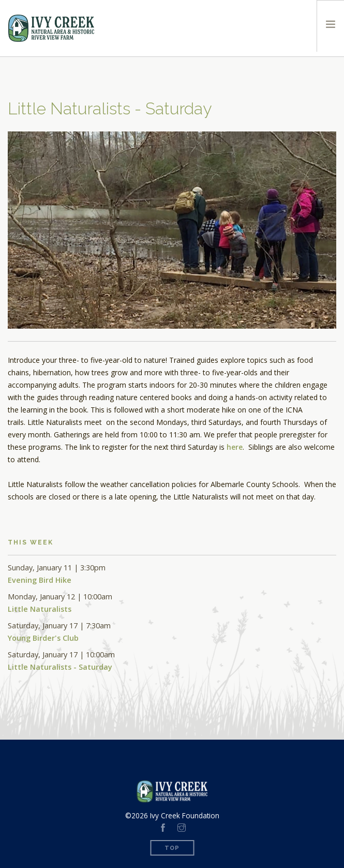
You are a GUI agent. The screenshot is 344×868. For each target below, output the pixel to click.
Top (172, 848)
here (235, 447)
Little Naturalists (40, 609)
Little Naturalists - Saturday (60, 667)
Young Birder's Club (43, 638)
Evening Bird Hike (40, 580)
